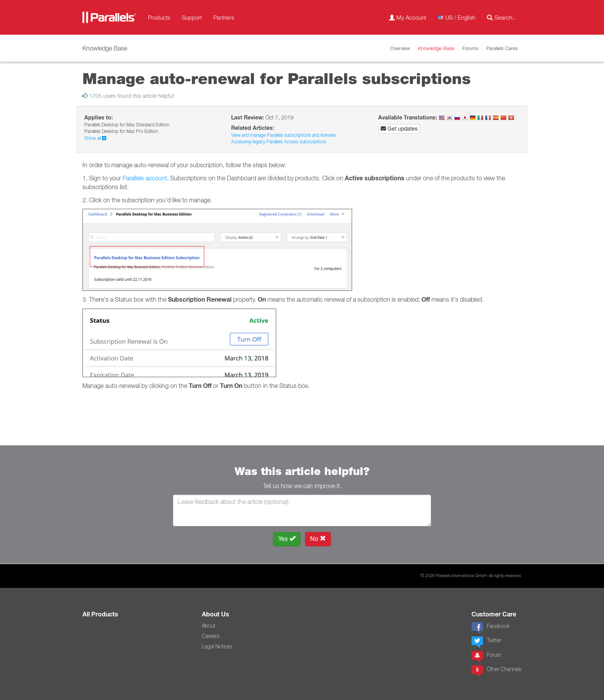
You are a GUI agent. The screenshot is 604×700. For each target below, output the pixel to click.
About (209, 626)
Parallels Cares (502, 48)
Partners (224, 17)
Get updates (399, 129)
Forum (486, 657)
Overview (400, 48)
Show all (95, 138)
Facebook (490, 628)
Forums (470, 48)
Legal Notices (217, 646)
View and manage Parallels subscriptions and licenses (284, 135)
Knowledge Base (436, 48)
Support (192, 17)
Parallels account (145, 178)
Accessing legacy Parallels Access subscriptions (279, 142)
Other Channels (497, 671)
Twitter (486, 642)
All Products (100, 614)
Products (159, 17)
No (318, 539)
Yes (287, 539)
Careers (211, 636)
